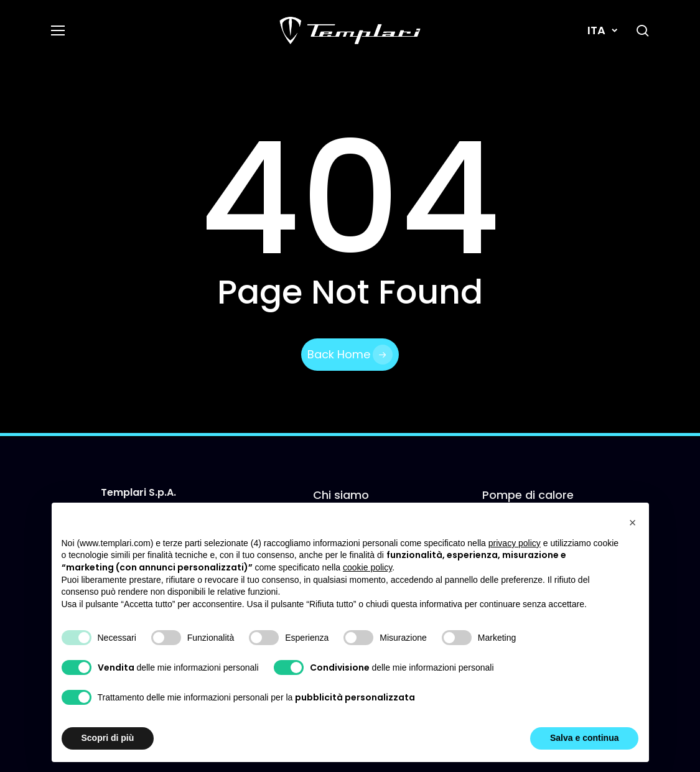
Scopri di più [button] (108, 738)
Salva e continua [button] (584, 738)
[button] (57, 31)
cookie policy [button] (367, 567)
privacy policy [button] (515, 543)
